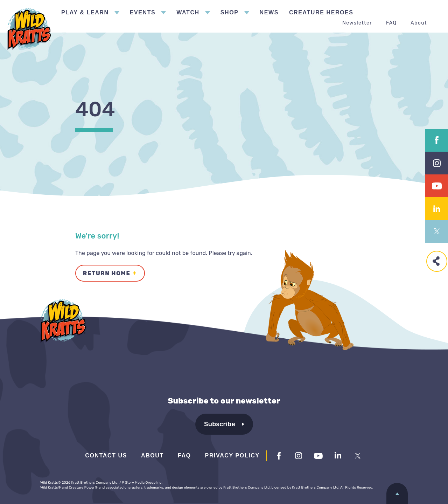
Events (143, 12)
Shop (230, 12)
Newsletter (357, 23)
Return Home (107, 273)
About (419, 23)
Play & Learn (85, 12)
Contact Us (106, 455)
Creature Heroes (321, 12)
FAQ (391, 23)
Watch (188, 12)
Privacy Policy (232, 455)
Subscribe (220, 424)
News (269, 12)
